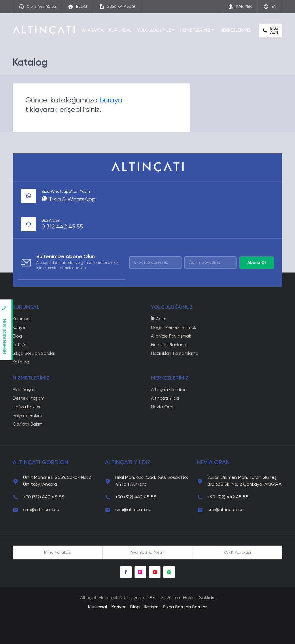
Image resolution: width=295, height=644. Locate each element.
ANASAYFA (93, 31)
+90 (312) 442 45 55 (44, 497)
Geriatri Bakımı (28, 424)
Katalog (21, 362)
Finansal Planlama (169, 345)
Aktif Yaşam (25, 390)
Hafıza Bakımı (26, 407)
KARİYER (240, 7)
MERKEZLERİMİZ (235, 31)
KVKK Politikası (237, 552)
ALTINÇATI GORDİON (40, 463)
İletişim (20, 345)
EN (270, 7)
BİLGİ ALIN (271, 31)
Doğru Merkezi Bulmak (174, 328)
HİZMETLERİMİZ (195, 31)
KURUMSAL (120, 31)
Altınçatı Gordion (169, 390)
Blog (17, 336)
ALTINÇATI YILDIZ (128, 463)
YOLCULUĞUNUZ (154, 31)
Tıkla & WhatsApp (69, 200)
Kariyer (20, 328)
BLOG (78, 7)
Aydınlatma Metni (147, 552)
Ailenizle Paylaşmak (171, 336)
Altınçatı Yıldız (165, 398)
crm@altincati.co (41, 510)
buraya (111, 101)
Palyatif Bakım (27, 416)
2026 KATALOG (117, 7)
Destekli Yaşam (29, 398)
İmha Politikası (58, 552)
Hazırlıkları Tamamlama (175, 354)
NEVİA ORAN (213, 463)
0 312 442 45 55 (37, 7)
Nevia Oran (163, 407)
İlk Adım (159, 319)
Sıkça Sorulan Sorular (34, 354)
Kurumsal (22, 319)
